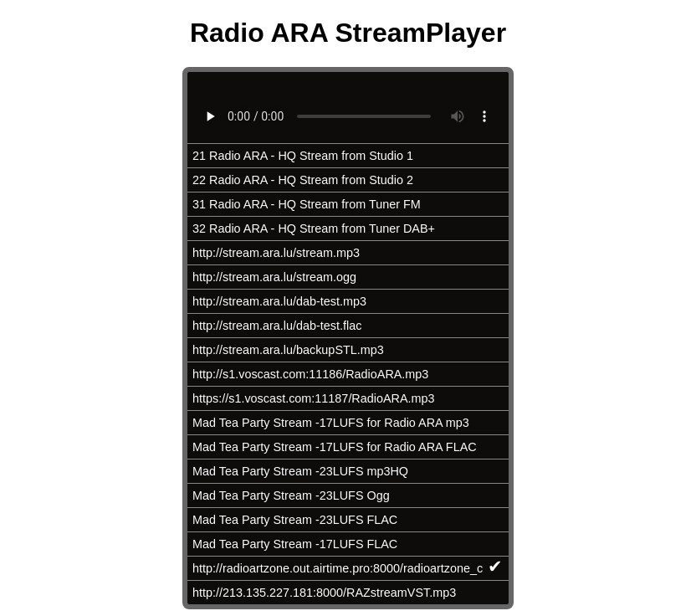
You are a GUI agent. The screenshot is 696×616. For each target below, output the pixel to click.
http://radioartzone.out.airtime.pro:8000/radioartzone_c (348, 566)
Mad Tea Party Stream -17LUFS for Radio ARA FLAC (335, 447)
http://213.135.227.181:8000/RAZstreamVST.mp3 (324, 593)
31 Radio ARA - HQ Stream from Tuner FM (307, 204)
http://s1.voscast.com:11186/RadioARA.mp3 (310, 374)
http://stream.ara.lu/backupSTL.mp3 (288, 350)
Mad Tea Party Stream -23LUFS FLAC (295, 520)
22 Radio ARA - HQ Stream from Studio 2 (303, 180)
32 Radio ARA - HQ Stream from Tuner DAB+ (314, 228)
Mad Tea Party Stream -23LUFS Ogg (291, 495)
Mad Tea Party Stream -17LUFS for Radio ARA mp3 (331, 423)
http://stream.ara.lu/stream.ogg (274, 277)
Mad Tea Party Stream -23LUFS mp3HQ (300, 471)
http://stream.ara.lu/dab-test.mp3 (279, 301)
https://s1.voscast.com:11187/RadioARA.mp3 (314, 398)
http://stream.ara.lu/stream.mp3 (276, 253)
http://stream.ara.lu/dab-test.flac (277, 326)
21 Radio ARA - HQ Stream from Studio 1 (303, 156)
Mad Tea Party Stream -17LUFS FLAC (295, 544)
